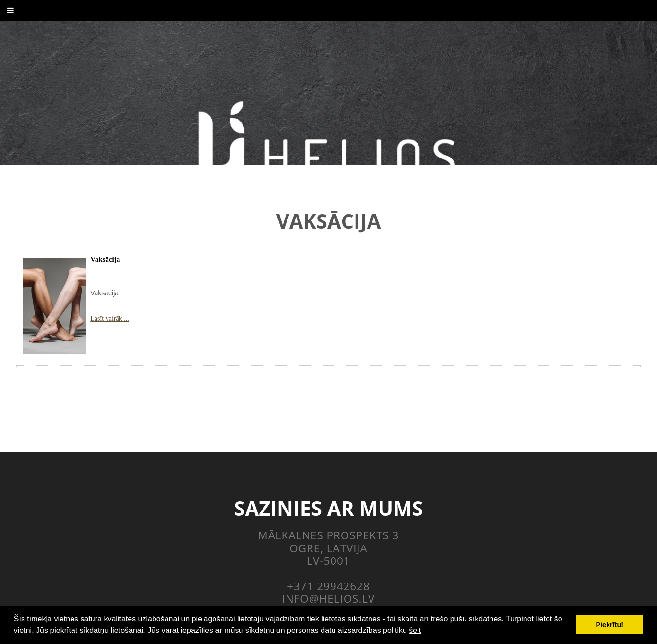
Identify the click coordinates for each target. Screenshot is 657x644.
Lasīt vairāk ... (109, 319)
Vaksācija (105, 259)
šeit (415, 630)
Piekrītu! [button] (609, 625)
